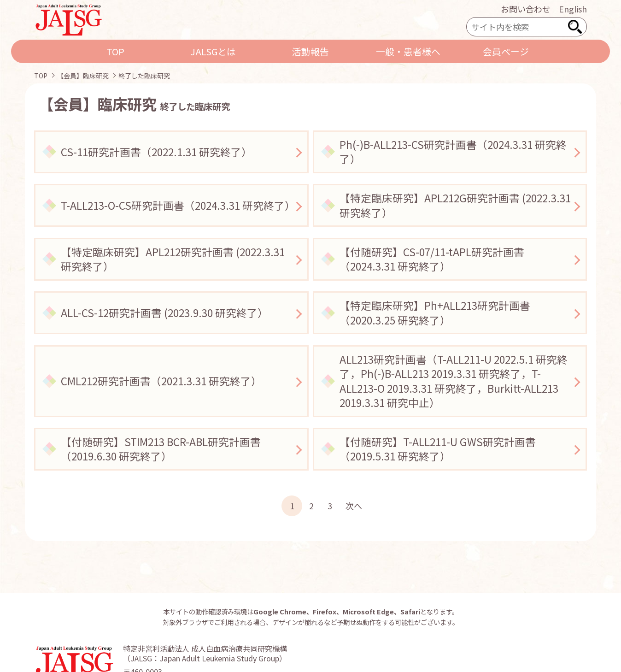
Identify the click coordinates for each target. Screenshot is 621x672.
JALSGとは (213, 51)
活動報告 (310, 51)
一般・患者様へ (408, 51)
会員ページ (506, 51)
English (573, 9)
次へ (354, 506)
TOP (115, 51)
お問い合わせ (526, 9)
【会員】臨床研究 (83, 76)
